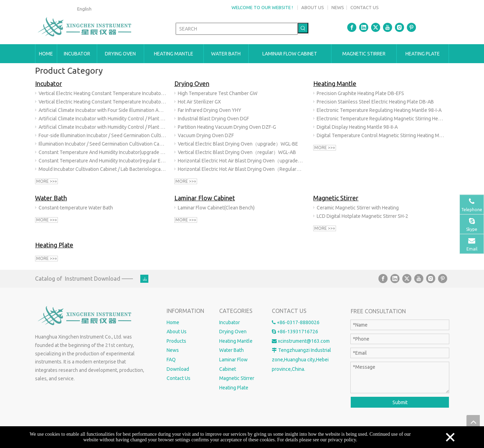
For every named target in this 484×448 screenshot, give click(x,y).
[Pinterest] (411, 27)
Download (178, 369)
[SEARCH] (237, 29)
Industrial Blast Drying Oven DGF (213, 119)
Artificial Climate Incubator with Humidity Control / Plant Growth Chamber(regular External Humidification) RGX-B (102, 127)
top (473, 422)
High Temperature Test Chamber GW (218, 93)
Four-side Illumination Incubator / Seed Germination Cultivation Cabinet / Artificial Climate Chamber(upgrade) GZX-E (102, 135)
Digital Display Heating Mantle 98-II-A (357, 127)
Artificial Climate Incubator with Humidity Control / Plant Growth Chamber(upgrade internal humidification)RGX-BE (102, 119)
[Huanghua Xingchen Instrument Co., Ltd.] (85, 316)
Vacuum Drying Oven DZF (206, 135)
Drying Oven (192, 83)
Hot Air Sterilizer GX (199, 102)
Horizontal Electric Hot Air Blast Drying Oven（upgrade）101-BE (242, 161)
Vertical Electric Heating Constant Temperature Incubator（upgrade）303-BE (102, 93)
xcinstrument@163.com (304, 341)
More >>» (46, 181)
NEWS (338, 7)
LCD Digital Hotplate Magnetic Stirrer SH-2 (362, 216)
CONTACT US (365, 7)
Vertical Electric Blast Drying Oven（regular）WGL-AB (237, 152)
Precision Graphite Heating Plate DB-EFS (360, 93)
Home (173, 322)
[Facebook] (352, 27)
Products (176, 341)
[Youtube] (388, 27)
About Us (177, 332)
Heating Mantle (335, 83)
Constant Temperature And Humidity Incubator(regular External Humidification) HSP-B (102, 161)
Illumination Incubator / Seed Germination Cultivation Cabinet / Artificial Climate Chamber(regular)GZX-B (102, 144)
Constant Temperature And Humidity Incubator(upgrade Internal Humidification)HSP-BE (102, 152)
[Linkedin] (364, 27)
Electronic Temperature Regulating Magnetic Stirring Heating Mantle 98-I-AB (381, 119)
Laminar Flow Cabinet (205, 198)
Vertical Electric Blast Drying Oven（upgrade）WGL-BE (238, 144)
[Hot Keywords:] (303, 28)
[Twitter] (376, 27)
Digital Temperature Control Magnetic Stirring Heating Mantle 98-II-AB (381, 135)
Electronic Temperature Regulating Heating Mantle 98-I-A (379, 110)
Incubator (49, 83)
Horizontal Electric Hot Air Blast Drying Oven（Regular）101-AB (242, 169)
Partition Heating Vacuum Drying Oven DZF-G (227, 127)
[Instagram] (399, 27)
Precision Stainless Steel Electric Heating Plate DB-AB (375, 102)
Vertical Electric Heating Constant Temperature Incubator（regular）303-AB (102, 102)
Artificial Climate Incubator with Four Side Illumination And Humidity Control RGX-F (102, 110)
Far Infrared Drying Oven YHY (210, 110)
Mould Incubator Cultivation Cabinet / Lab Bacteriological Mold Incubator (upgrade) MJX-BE (102, 169)
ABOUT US (313, 7)
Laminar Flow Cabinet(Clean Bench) (216, 208)
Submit (400, 402)
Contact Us (179, 378)
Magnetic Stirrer (336, 198)
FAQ (171, 360)
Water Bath (51, 198)
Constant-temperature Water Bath (76, 208)
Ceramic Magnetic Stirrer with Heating (358, 208)
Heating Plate (54, 245)
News (173, 350)
